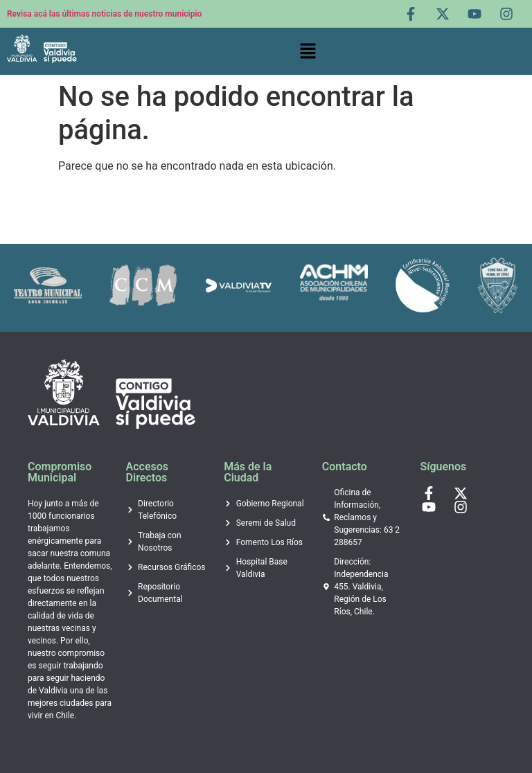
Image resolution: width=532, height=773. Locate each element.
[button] (308, 51)
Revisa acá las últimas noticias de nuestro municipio (104, 14)
